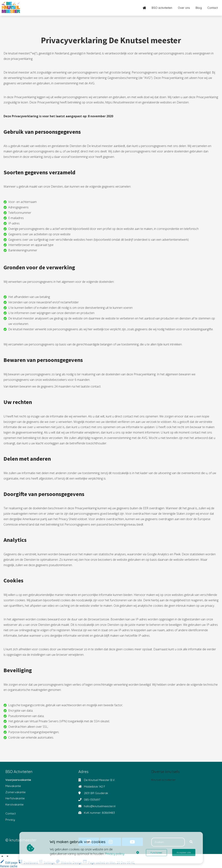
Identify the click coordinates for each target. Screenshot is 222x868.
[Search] (191, 842)
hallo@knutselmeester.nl (100, 806)
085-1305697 (92, 800)
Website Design (69, 863)
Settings (47, 863)
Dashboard (28, 863)
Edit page (9, 863)
